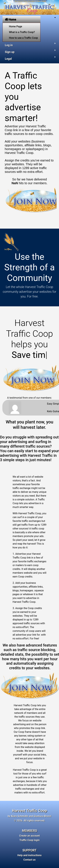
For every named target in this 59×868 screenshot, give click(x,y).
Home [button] (10, 19)
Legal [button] (8, 59)
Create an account (29, 836)
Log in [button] (9, 45)
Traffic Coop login (30, 840)
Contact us (29, 860)
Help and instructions (30, 855)
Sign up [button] (10, 52)
